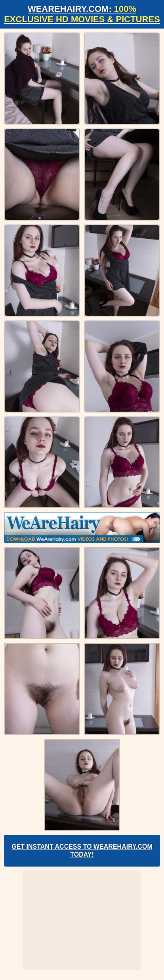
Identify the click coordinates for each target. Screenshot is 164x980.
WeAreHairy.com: (82, 14)
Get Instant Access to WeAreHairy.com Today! (82, 851)
